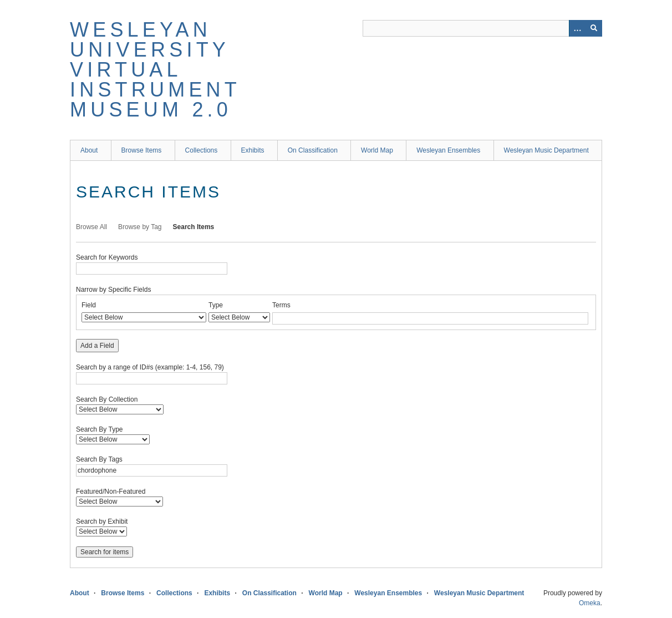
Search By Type (100, 429)
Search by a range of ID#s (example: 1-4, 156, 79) (150, 367)
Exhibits (253, 150)
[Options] (577, 28)
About (89, 150)
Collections (202, 150)
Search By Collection (107, 399)
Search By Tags (99, 459)
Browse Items (142, 150)
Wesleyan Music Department (546, 150)
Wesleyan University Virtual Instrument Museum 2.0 (155, 70)
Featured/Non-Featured (111, 492)
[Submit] (594, 28)
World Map (377, 150)
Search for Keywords (107, 257)
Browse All (91, 227)
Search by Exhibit (102, 521)
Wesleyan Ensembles (448, 150)
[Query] (482, 28)
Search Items (194, 227)
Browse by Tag (140, 227)
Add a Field (97, 346)
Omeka (590, 603)
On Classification (313, 150)
